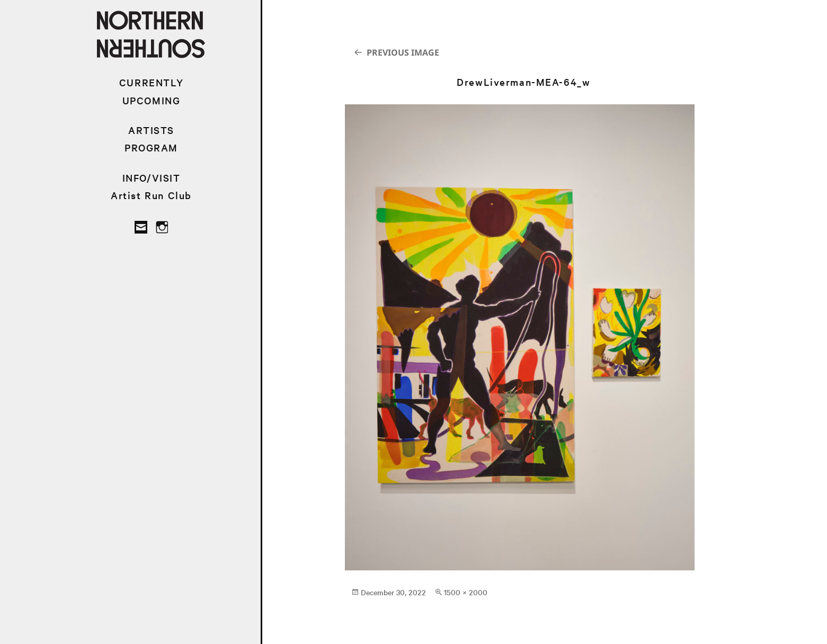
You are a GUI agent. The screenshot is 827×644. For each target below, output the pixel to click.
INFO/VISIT (152, 178)
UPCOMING (152, 100)
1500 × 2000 (466, 592)
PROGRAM (151, 147)
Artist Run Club (151, 195)
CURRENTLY (151, 82)
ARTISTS (151, 130)
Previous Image (403, 52)
